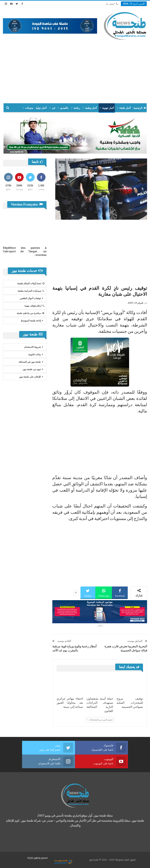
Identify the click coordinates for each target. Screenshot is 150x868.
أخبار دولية (41, 108)
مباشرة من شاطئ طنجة (31, 313)
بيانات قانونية (35, 354)
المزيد (30, 108)
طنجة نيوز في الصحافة (30, 362)
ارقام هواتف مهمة (34, 306)
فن (54, 108)
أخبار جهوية (108, 108)
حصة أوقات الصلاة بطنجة (31, 283)
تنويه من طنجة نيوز (32, 369)
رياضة (77, 108)
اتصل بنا (112, 4)
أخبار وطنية (91, 108)
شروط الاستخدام (33, 347)
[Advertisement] (75, 70)
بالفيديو (64, 108)
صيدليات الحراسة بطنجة (31, 291)
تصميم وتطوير (41, 858)
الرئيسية (140, 108)
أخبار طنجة (125, 108)
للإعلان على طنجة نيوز (30, 377)
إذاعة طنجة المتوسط (31, 321)
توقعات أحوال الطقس (30, 298)
